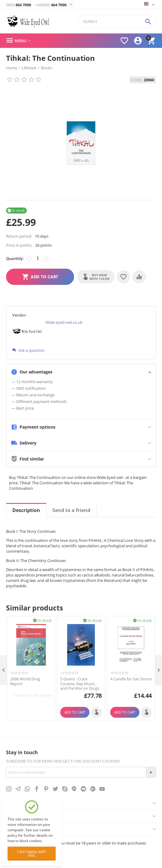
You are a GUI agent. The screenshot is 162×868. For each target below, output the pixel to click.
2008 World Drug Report (25, 681)
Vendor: (19, 315)
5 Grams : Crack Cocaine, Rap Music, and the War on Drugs (80, 684)
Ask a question (28, 350)
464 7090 (19, 5)
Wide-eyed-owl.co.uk (64, 322)
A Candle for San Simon (131, 679)
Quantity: (15, 258)
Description (26, 510)
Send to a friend (71, 510)
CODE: (137, 80)
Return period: (19, 236)
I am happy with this (32, 853)
